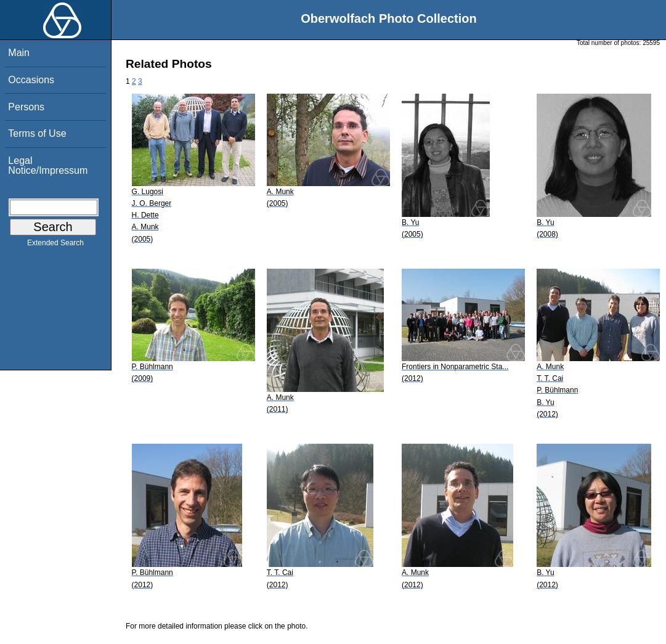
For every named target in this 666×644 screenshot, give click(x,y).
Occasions (31, 80)
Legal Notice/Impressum (48, 165)
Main (19, 53)
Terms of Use (37, 133)
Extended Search (55, 245)
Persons (26, 107)
